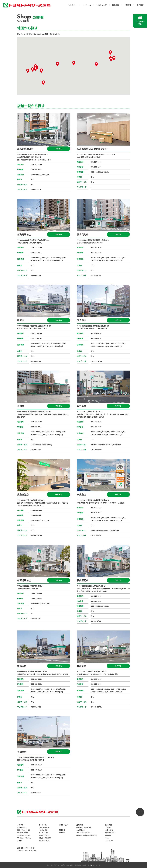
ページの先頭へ (140, 812)
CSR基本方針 (81, 830)
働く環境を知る (111, 833)
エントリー (109, 840)
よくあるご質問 (44, 840)
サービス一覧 (43, 833)
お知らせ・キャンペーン (26, 848)
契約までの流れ (44, 835)
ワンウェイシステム (24, 835)
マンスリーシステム (24, 838)
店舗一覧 (62, 833)
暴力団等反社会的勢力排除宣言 (87, 835)
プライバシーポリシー (84, 833)
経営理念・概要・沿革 (84, 827)
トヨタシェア (102, 5)
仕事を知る (109, 830)
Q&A (107, 838)
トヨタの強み (43, 830)
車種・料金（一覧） (24, 830)
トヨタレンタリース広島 (27, 5)
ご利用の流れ (22, 827)
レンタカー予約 (140, 23)
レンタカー (73, 5)
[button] (35, 66)
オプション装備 (22, 833)
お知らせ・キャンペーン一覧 (27, 850)
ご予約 (19, 840)
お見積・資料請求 (45, 838)
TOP (19, 21)
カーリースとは (44, 827)
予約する (59, 149)
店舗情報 (116, 5)
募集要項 (108, 835)
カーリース (87, 5)
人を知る (108, 827)
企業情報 (128, 5)
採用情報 (140, 5)
